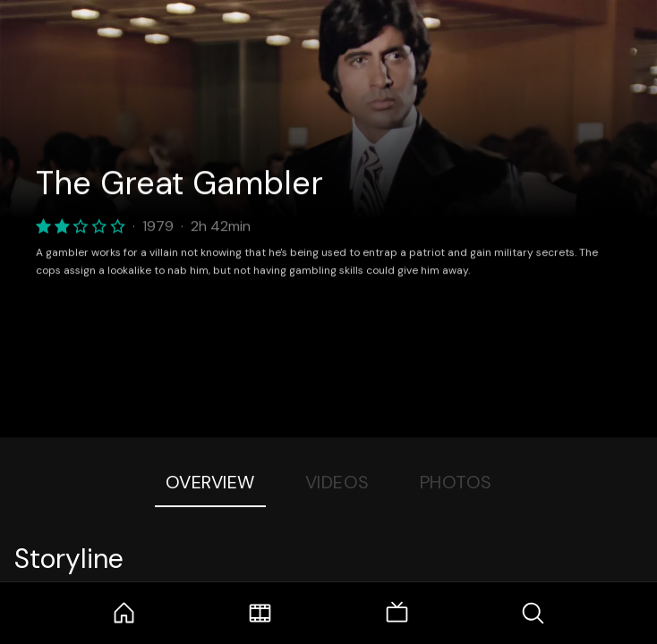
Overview (210, 482)
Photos (456, 482)
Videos (337, 482)
